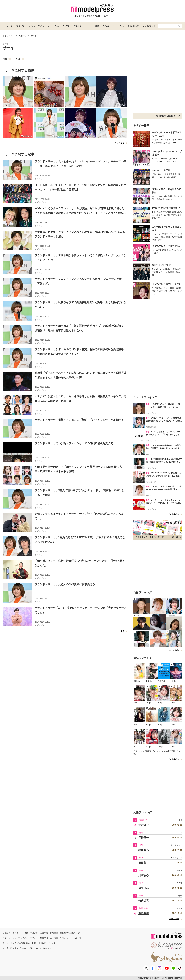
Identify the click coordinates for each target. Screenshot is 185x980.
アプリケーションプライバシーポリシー (20, 938)
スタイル (21, 26)
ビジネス (77, 26)
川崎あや (144, 876)
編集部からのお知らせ (70, 933)
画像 (7, 59)
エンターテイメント (39, 26)
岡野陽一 (144, 838)
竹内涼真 (144, 901)
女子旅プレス (149, 26)
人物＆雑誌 (133, 26)
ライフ (66, 26)
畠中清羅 (144, 888)
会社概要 (7, 933)
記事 (20, 59)
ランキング (108, 26)
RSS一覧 (78, 938)
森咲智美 (144, 913)
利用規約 (34, 933)
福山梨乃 (144, 850)
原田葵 (142, 863)
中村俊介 (144, 825)
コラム (56, 26)
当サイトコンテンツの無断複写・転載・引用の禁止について (29, 943)
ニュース (8, 26)
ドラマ (121, 26)
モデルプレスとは (20, 933)
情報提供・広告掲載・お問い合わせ (56, 938)
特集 (97, 26)
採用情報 (54, 933)
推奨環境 (44, 933)
